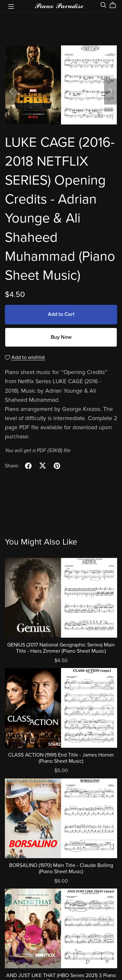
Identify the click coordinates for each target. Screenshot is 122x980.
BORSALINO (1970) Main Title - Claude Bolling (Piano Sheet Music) (61, 868)
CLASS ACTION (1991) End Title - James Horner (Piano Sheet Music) (61, 758)
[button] (11, 91)
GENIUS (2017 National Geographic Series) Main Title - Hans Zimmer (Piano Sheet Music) (61, 648)
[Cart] (115, 5)
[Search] (103, 5)
